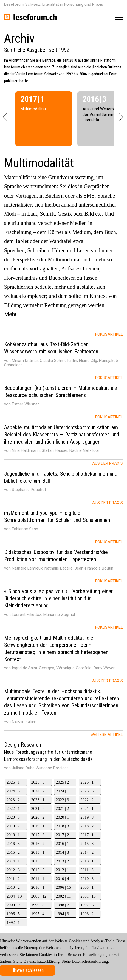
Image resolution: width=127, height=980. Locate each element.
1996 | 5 (13, 914)
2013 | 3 (38, 861)
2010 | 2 (13, 887)
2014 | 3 (63, 852)
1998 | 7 (63, 905)
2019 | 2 (13, 826)
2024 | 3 (13, 791)
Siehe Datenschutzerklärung (85, 961)
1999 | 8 (38, 905)
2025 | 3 (38, 782)
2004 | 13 (14, 896)
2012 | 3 (13, 870)
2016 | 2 (38, 844)
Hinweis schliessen (27, 970)
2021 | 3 (38, 808)
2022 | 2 (87, 800)
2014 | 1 (13, 861)
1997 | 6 (87, 905)
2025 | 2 (63, 782)
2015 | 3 (87, 844)
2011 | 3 (87, 870)
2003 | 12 (39, 896)
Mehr (10, 314)
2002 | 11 (63, 896)
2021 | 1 (87, 808)
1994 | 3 (63, 914)
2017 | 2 (63, 835)
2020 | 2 (38, 817)
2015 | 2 (13, 852)
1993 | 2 (87, 914)
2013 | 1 (87, 861)
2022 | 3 (63, 800)
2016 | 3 (13, 844)
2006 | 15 (64, 887)
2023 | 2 (13, 800)
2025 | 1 (87, 782)
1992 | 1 (13, 922)
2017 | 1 (87, 835)
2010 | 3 (87, 879)
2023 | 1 (38, 800)
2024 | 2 (38, 791)
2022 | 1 (13, 808)
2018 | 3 (63, 826)
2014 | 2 (87, 852)
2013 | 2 (63, 861)
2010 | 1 (38, 887)
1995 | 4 (38, 914)
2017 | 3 (38, 835)
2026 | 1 (13, 782)
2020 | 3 (13, 817)
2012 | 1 (63, 870)
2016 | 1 (63, 844)
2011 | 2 (13, 879)
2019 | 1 (38, 826)
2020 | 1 (63, 817)
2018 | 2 (87, 826)
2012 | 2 (38, 870)
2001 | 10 (88, 896)
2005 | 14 (88, 887)
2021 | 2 (63, 808)
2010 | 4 (63, 879)
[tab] (63, 352)
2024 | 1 (63, 791)
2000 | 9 (13, 905)
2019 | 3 (87, 817)
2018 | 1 (13, 835)
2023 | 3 (87, 791)
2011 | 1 (38, 879)
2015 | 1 (38, 852)
